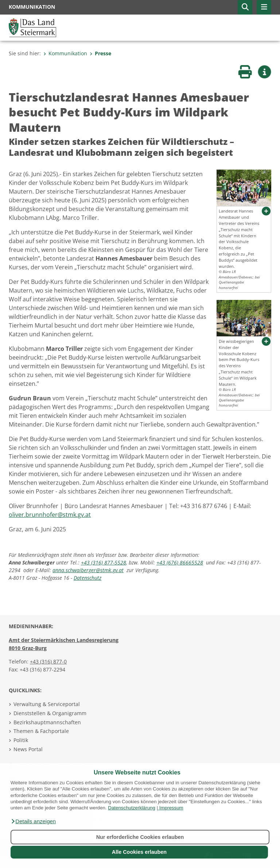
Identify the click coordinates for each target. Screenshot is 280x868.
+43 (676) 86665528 (180, 562)
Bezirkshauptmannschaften (47, 722)
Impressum (171, 808)
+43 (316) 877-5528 (104, 562)
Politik (21, 740)
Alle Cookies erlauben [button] (139, 852)
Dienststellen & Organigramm (50, 713)
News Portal (28, 749)
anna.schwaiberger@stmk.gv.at (88, 570)
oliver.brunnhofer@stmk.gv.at (50, 515)
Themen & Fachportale (41, 731)
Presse (100, 53)
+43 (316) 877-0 (48, 661)
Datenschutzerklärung (132, 808)
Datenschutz (87, 578)
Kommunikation (65, 53)
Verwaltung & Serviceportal (47, 704)
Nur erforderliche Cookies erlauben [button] (140, 837)
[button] (33, 821)
